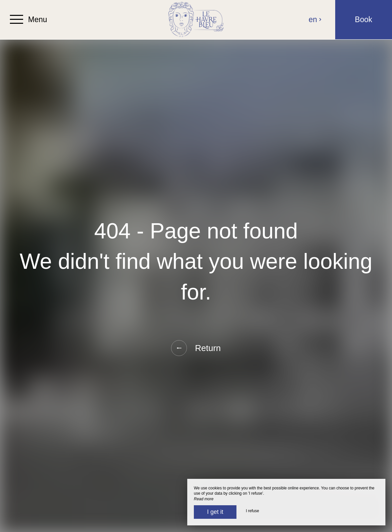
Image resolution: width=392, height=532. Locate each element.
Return (196, 348)
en (315, 19)
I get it (215, 512)
